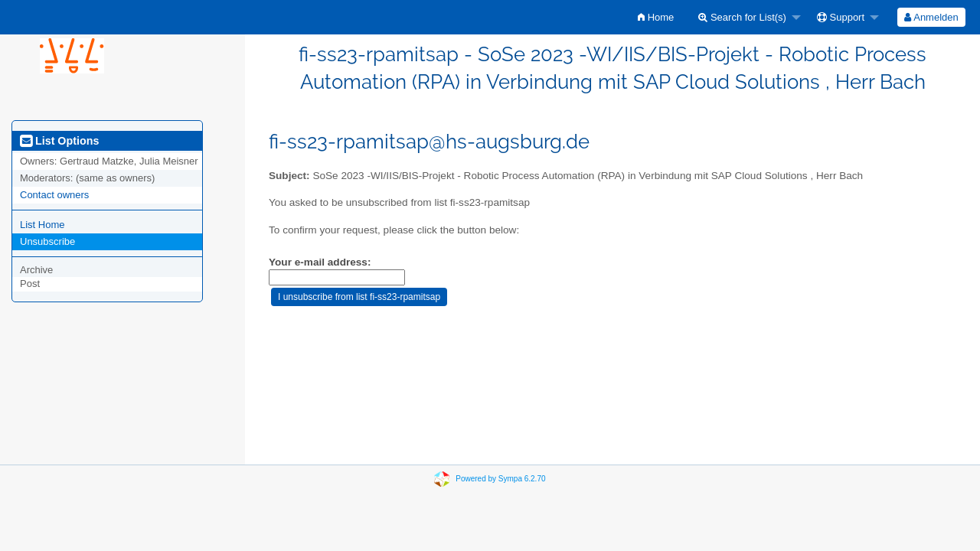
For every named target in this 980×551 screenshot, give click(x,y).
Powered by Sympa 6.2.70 (500, 479)
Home (656, 17)
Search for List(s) (742, 17)
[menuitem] (656, 17)
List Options (59, 141)
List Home (42, 225)
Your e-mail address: (320, 262)
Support (841, 17)
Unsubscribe (47, 241)
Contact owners (54, 195)
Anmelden (931, 17)
